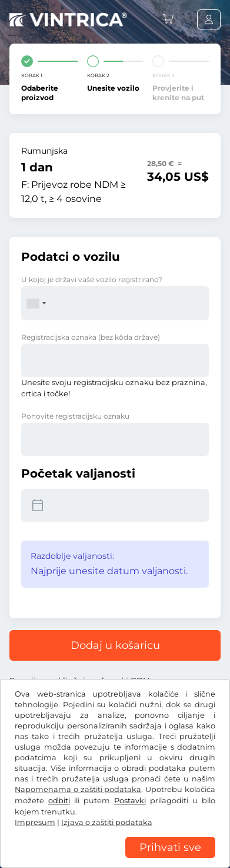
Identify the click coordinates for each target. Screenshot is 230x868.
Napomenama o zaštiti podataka (78, 789)
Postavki (130, 801)
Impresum (35, 822)
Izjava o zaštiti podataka (107, 822)
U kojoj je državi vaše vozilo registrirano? (92, 279)
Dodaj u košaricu (115, 645)
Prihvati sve (170, 847)
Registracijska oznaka (91, 337)
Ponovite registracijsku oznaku (75, 416)
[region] (115, 859)
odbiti (59, 801)
